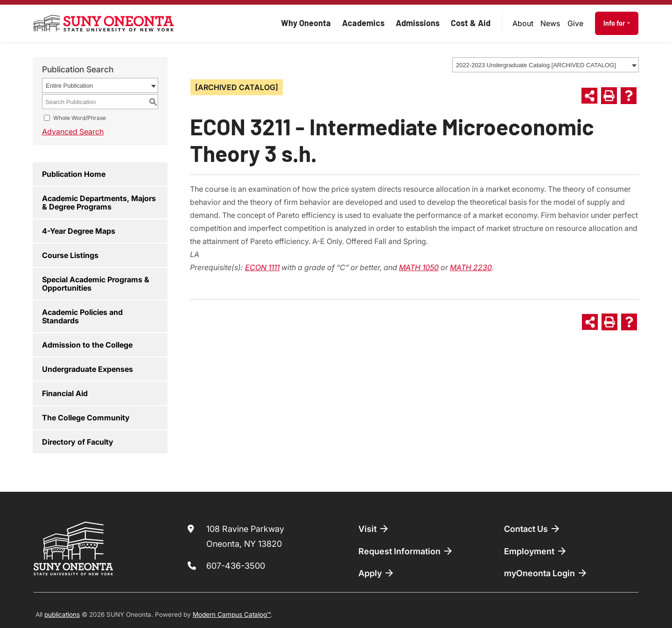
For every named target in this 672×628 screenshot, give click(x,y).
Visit (374, 529)
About (523, 23)
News (550, 23)
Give (575, 23)
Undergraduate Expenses (87, 369)
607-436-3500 (236, 566)
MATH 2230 (471, 267)
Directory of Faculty (78, 442)
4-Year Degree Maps (79, 231)
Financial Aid (65, 393)
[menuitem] (523, 23)
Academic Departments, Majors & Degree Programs (99, 202)
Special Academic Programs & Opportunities (96, 284)
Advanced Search (73, 132)
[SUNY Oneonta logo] (104, 23)
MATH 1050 (419, 267)
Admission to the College (87, 345)
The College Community (86, 418)
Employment (536, 551)
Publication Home (74, 174)
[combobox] (546, 65)
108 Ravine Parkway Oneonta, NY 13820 (245, 536)
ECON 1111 (262, 267)
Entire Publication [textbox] (69, 86)
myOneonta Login (546, 573)
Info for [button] (615, 23)
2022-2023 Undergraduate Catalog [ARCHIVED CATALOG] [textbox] (536, 65)
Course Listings (70, 255)
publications (62, 614)
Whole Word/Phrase (80, 118)
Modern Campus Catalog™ (232, 614)
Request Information (406, 551)
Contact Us (532, 529)
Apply (377, 573)
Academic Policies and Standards (82, 316)
